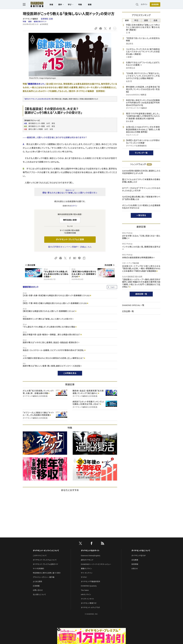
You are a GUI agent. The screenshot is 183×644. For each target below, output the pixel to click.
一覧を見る (141, 215)
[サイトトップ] (34, 4)
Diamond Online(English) (91, 556)
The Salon (85, 590)
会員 (155, 20)
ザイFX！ (84, 577)
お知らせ (135, 569)
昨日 (136, 20)
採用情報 (135, 564)
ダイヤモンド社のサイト (90, 551)
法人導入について (39, 595)
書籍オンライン (86, 569)
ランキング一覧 (141, 153)
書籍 (90, 5)
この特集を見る (70, 373)
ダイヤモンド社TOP (139, 556)
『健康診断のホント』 (36, 84)
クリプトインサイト (88, 599)
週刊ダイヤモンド (87, 560)
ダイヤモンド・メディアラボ (90, 608)
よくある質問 (37, 582)
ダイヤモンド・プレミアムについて (45, 560)
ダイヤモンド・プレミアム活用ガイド (45, 564)
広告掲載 (36, 586)
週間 (146, 20)
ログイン (144, 4)
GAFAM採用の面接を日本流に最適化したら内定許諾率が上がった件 (141, 172)
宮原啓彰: (47, 19)
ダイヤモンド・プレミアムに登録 (70, 240)
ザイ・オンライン (87, 573)
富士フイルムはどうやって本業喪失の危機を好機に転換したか (141, 181)
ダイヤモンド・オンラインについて (46, 551)
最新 (127, 20)
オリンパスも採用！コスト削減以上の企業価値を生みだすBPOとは (141, 207)
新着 (51, 5)
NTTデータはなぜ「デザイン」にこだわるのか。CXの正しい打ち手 (141, 189)
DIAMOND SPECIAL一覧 (133, 305)
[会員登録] (155, 4)
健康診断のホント (40, 22)
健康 (30, 22)
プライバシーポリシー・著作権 (44, 577)
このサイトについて (40, 556)
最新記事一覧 (141, 294)
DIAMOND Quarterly (89, 586)
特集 (80, 5)
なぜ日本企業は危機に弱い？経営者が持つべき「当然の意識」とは (141, 198)
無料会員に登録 (70, 220)
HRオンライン (86, 595)
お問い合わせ (38, 590)
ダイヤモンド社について (141, 551)
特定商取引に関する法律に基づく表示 (47, 573)
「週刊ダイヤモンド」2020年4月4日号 (37, 99)
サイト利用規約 (38, 569)
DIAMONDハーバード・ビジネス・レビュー (96, 564)
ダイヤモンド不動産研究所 (91, 582)
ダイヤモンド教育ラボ (89, 603)
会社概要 (135, 560)
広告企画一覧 (128, 311)
